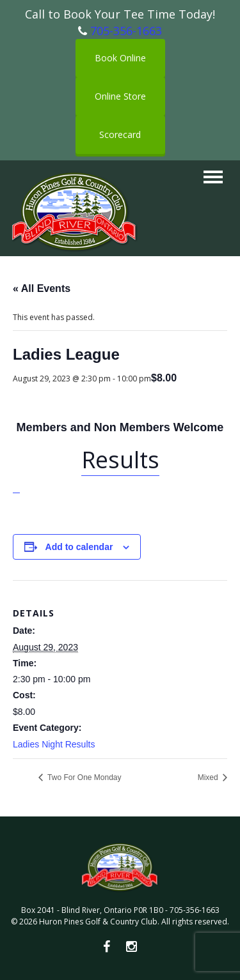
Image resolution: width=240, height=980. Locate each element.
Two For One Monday (84, 777)
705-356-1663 (126, 31)
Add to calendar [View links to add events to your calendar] (79, 547)
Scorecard (120, 134)
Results (120, 460)
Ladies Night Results (54, 744)
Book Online (120, 58)
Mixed (209, 777)
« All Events (42, 288)
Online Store (120, 96)
